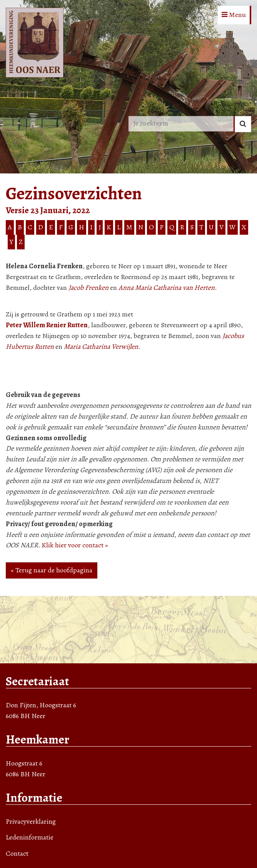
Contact (17, 853)
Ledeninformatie (30, 837)
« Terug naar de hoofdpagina (52, 570)
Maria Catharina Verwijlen (101, 347)
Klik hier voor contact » (75, 545)
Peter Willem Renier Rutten (47, 325)
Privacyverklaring (31, 821)
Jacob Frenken (88, 288)
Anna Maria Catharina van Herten (167, 288)
